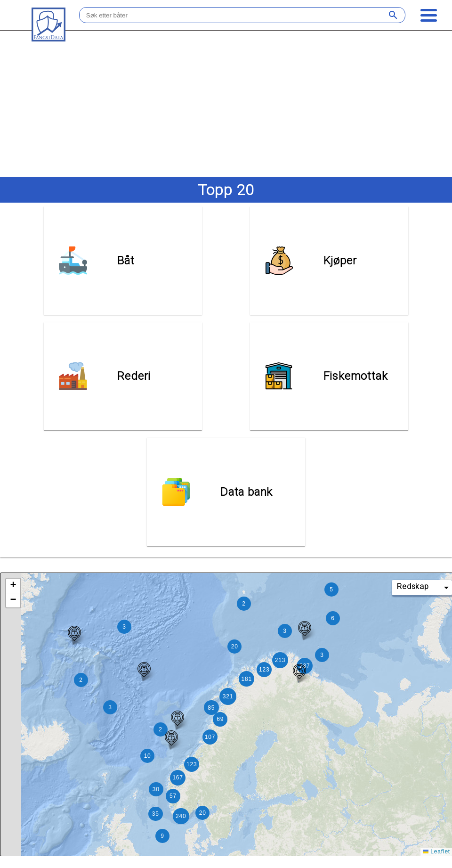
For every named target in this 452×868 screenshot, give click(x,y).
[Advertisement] (226, 104)
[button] (299, 661)
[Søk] (395, 15)
